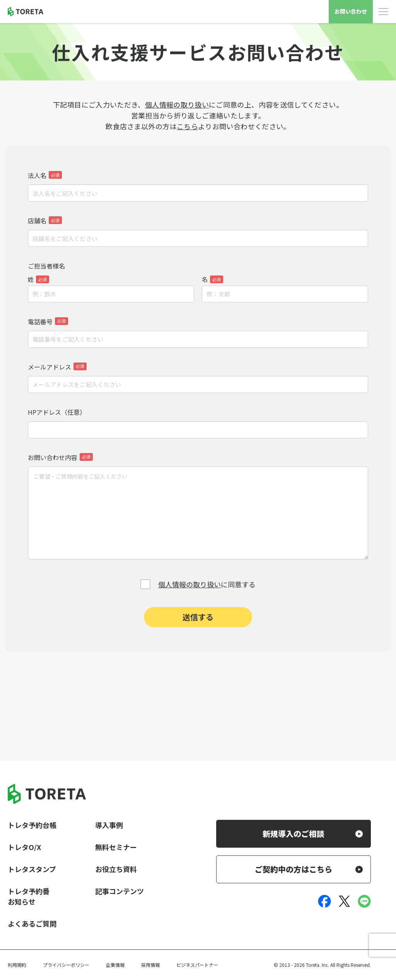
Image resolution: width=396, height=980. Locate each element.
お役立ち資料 (116, 869)
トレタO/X (24, 847)
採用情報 (150, 965)
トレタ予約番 (29, 891)
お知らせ (22, 901)
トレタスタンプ (32, 869)
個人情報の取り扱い (177, 104)
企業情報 (115, 965)
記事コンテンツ (119, 891)
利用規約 (17, 965)
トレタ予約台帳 (32, 825)
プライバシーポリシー (66, 965)
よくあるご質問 (32, 924)
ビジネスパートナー (197, 965)
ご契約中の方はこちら (294, 869)
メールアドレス (57, 367)
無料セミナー (116, 847)
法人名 (45, 175)
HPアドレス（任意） (57, 412)
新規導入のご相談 (294, 834)
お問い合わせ (351, 11)
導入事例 (109, 825)
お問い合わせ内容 (60, 457)
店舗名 (45, 221)
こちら (187, 126)
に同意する (207, 584)
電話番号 (48, 322)
